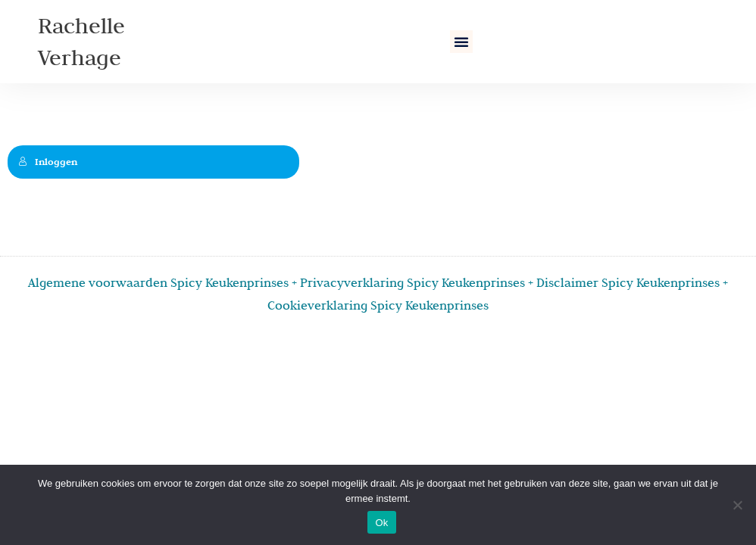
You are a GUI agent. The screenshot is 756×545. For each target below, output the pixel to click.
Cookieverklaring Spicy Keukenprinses (378, 305)
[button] (461, 42)
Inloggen (48, 162)
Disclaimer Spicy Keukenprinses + (632, 282)
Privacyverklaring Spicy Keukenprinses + (418, 282)
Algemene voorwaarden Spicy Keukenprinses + (164, 282)
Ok (381, 523)
